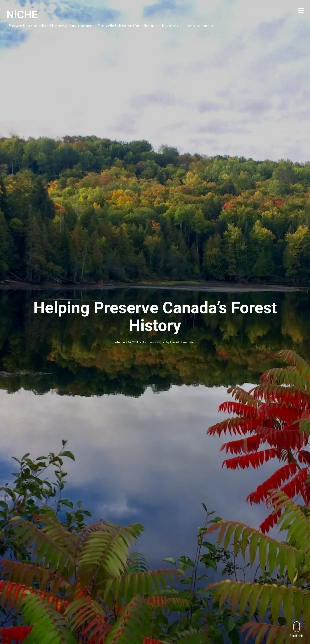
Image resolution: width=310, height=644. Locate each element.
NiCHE (22, 15)
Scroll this (297, 629)
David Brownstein (183, 342)
